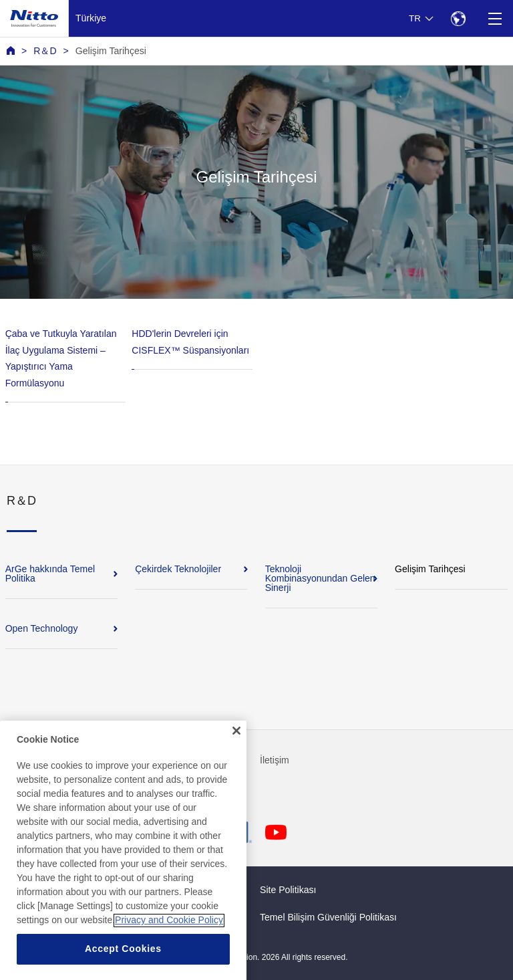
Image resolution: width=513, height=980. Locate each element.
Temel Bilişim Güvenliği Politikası (328, 917)
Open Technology (42, 628)
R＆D (45, 51)
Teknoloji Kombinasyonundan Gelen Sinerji (320, 578)
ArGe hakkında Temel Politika (50, 574)
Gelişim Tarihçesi (111, 51)
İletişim (275, 760)
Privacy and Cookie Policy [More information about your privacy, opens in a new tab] (169, 943)
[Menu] (495, 18)
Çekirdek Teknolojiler (178, 569)
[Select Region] (458, 18)
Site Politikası (288, 890)
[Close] (236, 753)
